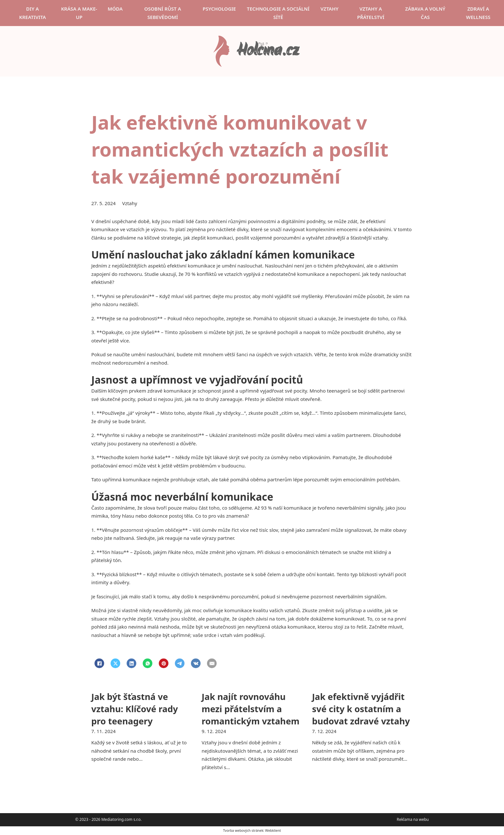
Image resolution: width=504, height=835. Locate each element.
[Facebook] (99, 663)
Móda (115, 9)
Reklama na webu (413, 819)
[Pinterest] (164, 663)
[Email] (212, 663)
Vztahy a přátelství (371, 13)
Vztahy (329, 9)
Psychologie (219, 9)
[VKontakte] (196, 663)
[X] (115, 663)
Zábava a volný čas (425, 13)
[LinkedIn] (131, 663)
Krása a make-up (79, 13)
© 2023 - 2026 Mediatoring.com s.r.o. (108, 819)
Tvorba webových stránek (243, 830)
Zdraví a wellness (478, 13)
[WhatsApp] (148, 663)
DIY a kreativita (32, 13)
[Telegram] (180, 663)
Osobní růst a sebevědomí (163, 13)
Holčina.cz (268, 51)
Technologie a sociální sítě (278, 13)
